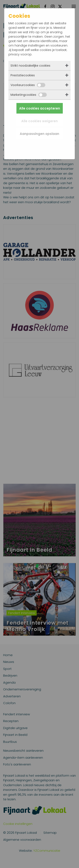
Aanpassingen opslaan (39, 134)
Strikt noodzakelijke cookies (30, 66)
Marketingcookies (29, 95)
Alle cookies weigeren (39, 121)
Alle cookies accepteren (40, 108)
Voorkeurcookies (28, 85)
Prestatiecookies (23, 75)
